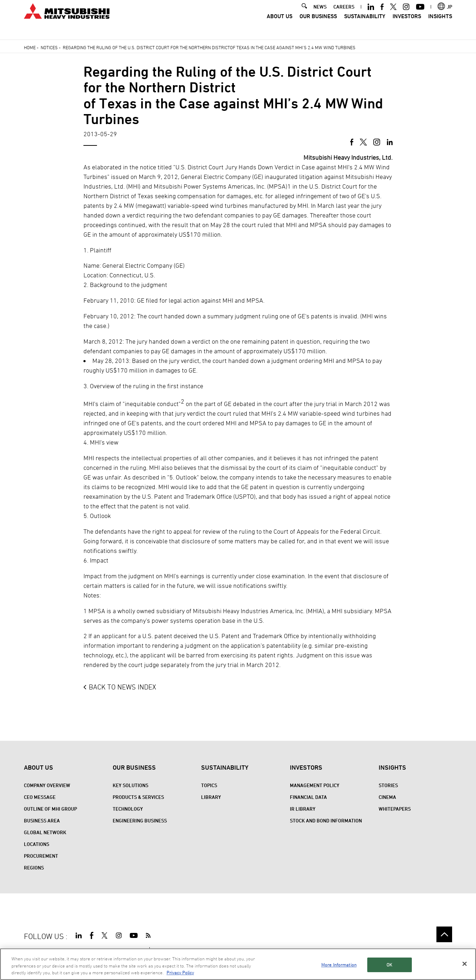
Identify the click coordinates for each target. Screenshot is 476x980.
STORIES (388, 785)
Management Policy (315, 785)
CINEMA (387, 797)
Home (30, 47)
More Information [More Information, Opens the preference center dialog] (339, 966)
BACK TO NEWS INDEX (122, 687)
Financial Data (308, 797)
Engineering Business (140, 820)
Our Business (318, 25)
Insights (440, 25)
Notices (49, 47)
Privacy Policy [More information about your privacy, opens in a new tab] (180, 974)
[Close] (465, 965)
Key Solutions (130, 785)
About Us (280, 25)
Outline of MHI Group (50, 809)
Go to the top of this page (444, 934)
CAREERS (344, 15)
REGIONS (34, 868)
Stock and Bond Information (326, 820)
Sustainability (365, 25)
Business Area (42, 820)
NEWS (320, 15)
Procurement (41, 856)
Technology (128, 809)
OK (389, 966)
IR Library (303, 809)
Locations (37, 844)
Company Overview (47, 785)
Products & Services (138, 797)
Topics (209, 785)
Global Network (45, 832)
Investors (407, 25)
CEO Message (40, 797)
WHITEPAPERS (395, 809)
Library (211, 797)
